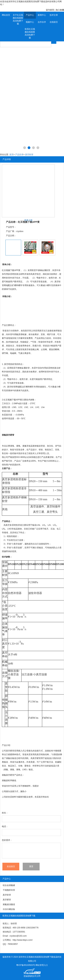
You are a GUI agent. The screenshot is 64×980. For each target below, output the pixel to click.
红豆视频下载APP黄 (13, 400)
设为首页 (50, 10)
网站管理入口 (42, 965)
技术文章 (54, 15)
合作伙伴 (42, 22)
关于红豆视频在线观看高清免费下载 (18, 19)
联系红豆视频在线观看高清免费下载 (30, 33)
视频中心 (30, 22)
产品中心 (30, 15)
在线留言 (54, 22)
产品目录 (19, 155)
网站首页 (6, 15)
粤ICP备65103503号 (26, 965)
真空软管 (29, 155)
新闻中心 (42, 15)
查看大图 (28, 220)
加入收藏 (60, 10)
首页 (11, 155)
